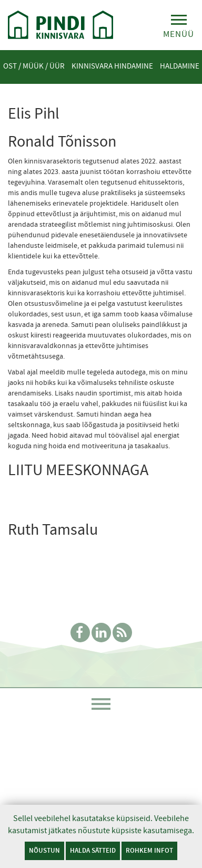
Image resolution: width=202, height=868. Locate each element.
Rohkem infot (149, 850)
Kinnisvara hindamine (112, 66)
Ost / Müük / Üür (34, 66)
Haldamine (180, 66)
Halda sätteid (93, 850)
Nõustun (44, 850)
